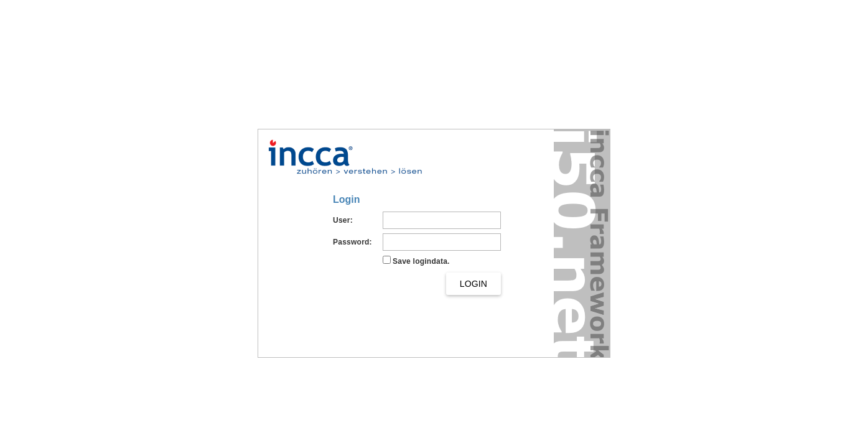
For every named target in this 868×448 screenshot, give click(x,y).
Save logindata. (421, 261)
